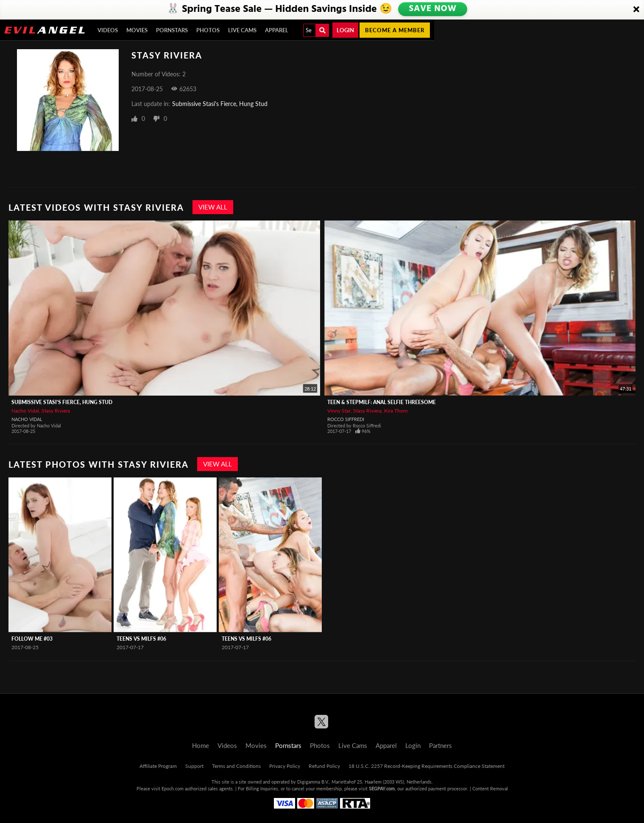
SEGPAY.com (382, 788)
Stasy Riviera (56, 411)
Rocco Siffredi (346, 419)
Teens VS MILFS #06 (141, 639)
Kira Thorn (396, 411)
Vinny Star (339, 411)
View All (213, 207)
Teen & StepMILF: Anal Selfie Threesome (382, 402)
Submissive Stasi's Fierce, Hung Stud (220, 104)
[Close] (636, 10)
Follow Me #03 (32, 639)
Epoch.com (173, 788)
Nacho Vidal (25, 411)
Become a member (395, 30)
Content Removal (490, 788)
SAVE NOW (433, 9)
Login (345, 30)
